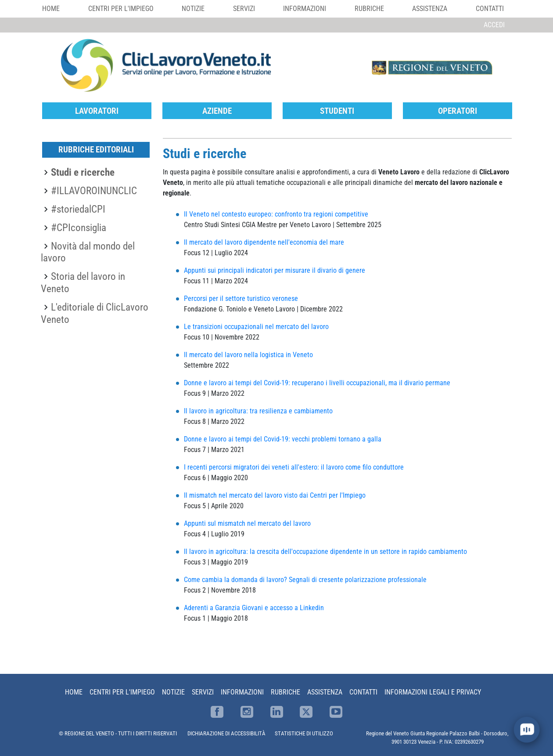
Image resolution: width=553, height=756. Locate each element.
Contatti (490, 9)
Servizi (244, 9)
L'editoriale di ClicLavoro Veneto (95, 313)
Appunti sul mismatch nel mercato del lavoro (247, 523)
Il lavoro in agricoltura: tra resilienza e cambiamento (258, 411)
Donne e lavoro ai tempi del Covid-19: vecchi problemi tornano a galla (284, 439)
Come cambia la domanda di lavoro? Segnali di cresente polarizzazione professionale (305, 580)
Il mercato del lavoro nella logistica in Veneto (248, 355)
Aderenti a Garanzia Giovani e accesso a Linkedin (254, 608)
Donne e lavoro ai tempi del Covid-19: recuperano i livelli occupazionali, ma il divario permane (317, 383)
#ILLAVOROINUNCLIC (94, 191)
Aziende (217, 111)
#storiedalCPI (78, 209)
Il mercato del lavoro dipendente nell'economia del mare (264, 242)
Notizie (193, 9)
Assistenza (430, 9)
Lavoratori (97, 111)
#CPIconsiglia (79, 228)
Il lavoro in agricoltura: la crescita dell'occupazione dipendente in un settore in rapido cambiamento (325, 552)
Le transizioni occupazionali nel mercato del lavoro (256, 327)
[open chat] (527, 730)
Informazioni (305, 9)
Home (51, 9)
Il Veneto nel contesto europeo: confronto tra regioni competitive (276, 214)
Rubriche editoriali (96, 150)
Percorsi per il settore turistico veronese (241, 298)
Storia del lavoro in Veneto (83, 282)
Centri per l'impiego (121, 9)
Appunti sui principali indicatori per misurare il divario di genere (275, 270)
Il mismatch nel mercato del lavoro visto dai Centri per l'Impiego (275, 495)
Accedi (494, 25)
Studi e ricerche (83, 172)
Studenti (337, 111)
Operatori (458, 111)
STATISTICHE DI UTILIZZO (304, 733)
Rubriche (369, 9)
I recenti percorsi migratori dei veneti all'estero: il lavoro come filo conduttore (294, 467)
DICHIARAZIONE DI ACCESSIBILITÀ (226, 733)
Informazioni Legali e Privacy (433, 692)
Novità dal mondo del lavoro (88, 252)
